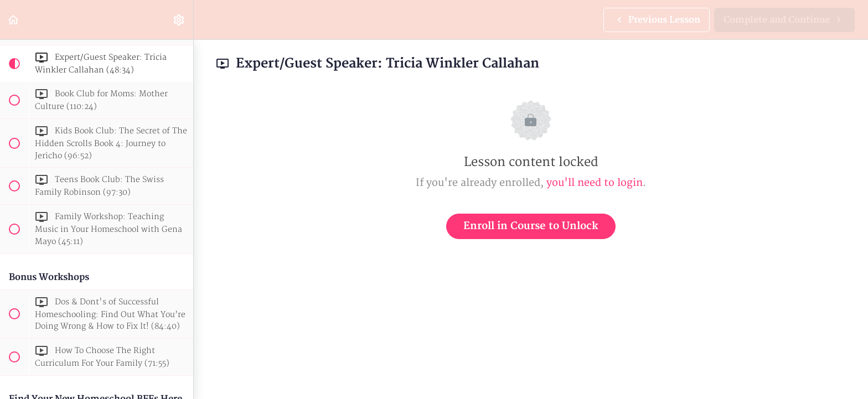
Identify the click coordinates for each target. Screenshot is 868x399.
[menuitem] (179, 20)
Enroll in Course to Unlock (531, 226)
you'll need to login (595, 183)
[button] (14, 20)
